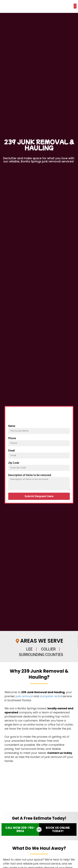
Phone (12, 438)
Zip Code (14, 463)
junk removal (24, 696)
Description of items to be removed (30, 475)
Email (11, 450)
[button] (75, 6)
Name (12, 426)
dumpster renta (51, 696)
